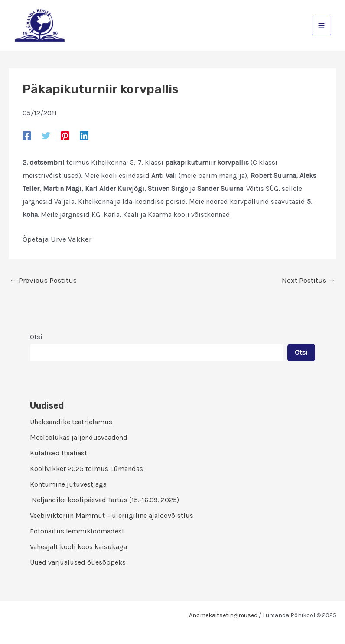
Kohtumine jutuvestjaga (68, 484)
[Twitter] (46, 135)
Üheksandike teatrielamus (71, 422)
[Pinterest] (65, 135)
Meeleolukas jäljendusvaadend (79, 437)
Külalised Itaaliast (59, 453)
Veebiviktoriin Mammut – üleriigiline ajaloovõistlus (112, 515)
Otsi (36, 337)
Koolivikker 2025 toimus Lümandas (86, 469)
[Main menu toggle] (322, 25)
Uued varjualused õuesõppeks (78, 562)
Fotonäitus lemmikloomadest (77, 531)
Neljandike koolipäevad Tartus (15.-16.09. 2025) (104, 500)
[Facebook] (27, 135)
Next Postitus (309, 280)
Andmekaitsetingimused (223, 615)
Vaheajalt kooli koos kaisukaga (78, 547)
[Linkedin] (84, 135)
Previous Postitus (43, 280)
